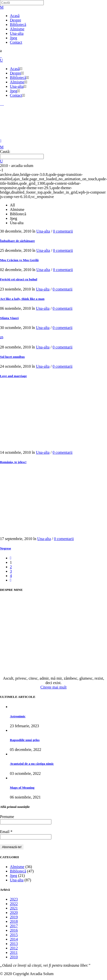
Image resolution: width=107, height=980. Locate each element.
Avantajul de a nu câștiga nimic (32, 764)
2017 (14, 926)
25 (2, 337)
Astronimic (18, 716)
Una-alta (43, 231)
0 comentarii (63, 231)
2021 (14, 908)
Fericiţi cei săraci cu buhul (19, 279)
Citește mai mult (54, 687)
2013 (14, 944)
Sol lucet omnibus (12, 357)
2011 (14, 953)
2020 (14, 913)
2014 (14, 939)
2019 (14, 917)
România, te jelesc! (13, 462)
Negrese (6, 548)
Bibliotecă (18, 871)
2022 (14, 904)
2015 (14, 935)
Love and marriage (13, 376)
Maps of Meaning (22, 788)
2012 (14, 948)
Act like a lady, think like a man (22, 299)
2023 (14, 899)
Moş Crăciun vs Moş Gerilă (19, 260)
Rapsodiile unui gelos (25, 740)
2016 (14, 930)
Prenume (7, 817)
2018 (14, 921)
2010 (14, 957)
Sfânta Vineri (9, 318)
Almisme (17, 867)
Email (6, 832)
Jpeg (13, 876)
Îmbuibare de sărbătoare (17, 241)
